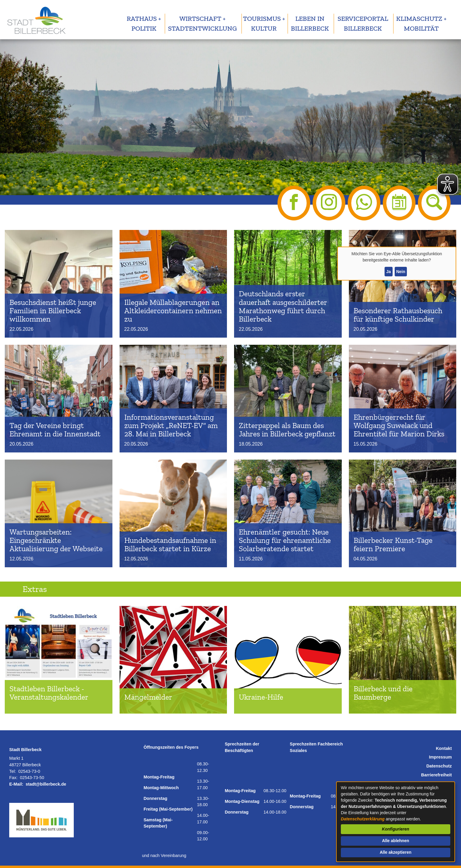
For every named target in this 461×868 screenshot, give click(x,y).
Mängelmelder (148, 697)
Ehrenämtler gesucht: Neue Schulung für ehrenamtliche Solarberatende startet (285, 540)
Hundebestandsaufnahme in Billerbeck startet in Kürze (170, 545)
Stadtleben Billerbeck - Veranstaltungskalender (49, 693)
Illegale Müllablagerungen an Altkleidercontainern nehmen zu (173, 311)
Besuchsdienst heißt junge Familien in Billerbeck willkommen (53, 311)
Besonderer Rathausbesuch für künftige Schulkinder (398, 315)
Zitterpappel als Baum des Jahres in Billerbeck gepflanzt (287, 430)
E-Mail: (16, 784)
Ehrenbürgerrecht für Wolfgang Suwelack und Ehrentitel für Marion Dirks (399, 426)
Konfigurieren (396, 829)
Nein (401, 272)
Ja (388, 272)
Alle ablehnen (395, 841)
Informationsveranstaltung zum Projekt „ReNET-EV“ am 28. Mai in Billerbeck (171, 426)
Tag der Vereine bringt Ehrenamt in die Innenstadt (55, 430)
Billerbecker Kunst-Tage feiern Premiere (393, 545)
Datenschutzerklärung (363, 819)
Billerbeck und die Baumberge (383, 693)
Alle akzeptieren (396, 852)
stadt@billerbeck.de (46, 784)
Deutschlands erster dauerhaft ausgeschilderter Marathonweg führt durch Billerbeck (283, 306)
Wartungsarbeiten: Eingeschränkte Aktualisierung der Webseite (56, 540)
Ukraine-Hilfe (261, 697)
